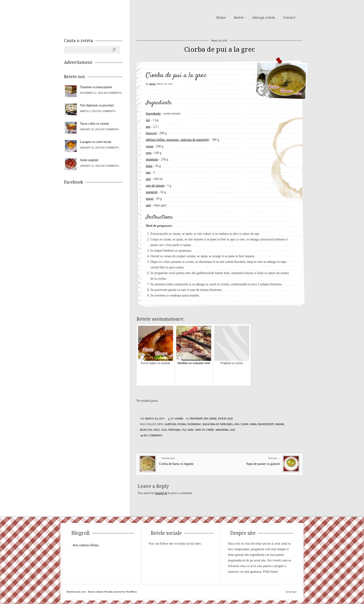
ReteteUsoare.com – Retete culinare (98, 17)
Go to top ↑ (292, 592)
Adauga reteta (264, 18)
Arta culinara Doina (85, 545)
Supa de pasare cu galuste (263, 464)
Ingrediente (153, 114)
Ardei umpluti (89, 160)
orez (149, 153)
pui (148, 120)
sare (148, 205)
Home (221, 18)
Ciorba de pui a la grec (219, 49)
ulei (148, 179)
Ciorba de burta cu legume (176, 464)
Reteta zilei (225, 419)
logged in (161, 493)
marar (150, 199)
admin (152, 84)
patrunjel (152, 192)
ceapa (150, 146)
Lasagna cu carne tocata (96, 142)
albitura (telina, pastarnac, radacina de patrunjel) (177, 140)
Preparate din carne (203, 419)
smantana (152, 159)
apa (148, 127)
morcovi (151, 133)
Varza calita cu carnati (94, 124)
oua (148, 172)
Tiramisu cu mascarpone (96, 87)
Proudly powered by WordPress (121, 592)
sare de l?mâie (205, 430)
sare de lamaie (155, 186)
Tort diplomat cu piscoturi (97, 105)
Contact (289, 18)
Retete (239, 18)
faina (149, 166)
